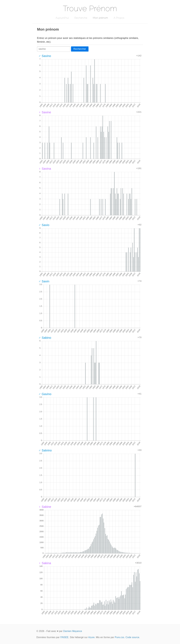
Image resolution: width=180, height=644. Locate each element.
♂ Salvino (45, 450)
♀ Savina (45, 169)
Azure (91, 637)
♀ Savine (45, 112)
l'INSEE (64, 637)
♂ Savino (45, 56)
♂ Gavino (45, 394)
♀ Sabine (45, 507)
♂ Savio (44, 225)
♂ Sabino (45, 338)
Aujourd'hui (62, 18)
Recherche (81, 18)
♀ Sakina (45, 563)
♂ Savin (44, 281)
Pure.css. (120, 637)
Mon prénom (100, 18)
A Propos (119, 18)
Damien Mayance (73, 631)
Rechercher (80, 49)
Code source (132, 637)
